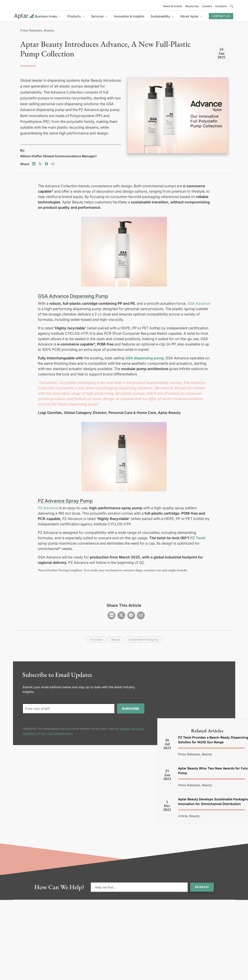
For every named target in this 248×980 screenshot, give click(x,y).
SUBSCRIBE (131, 708)
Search (202, 887)
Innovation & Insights (129, 16)
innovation (96, 640)
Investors (221, 6)
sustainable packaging (143, 640)
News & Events (173, 6)
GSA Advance (199, 303)
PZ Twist (198, 538)
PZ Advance (48, 508)
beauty (116, 640)
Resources (192, 6)
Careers (207, 6)
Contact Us (221, 16)
